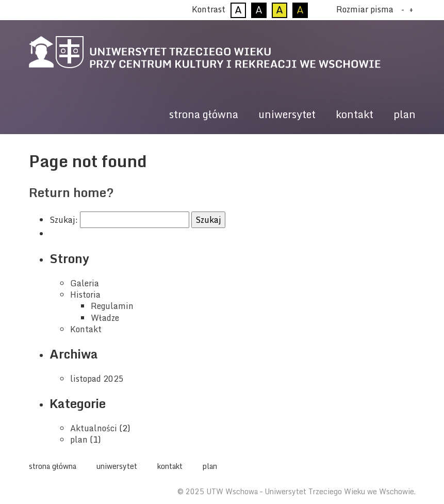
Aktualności (94, 428)
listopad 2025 (97, 379)
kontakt (355, 114)
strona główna (204, 114)
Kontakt (86, 329)
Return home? (71, 192)
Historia (85, 295)
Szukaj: (64, 220)
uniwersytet (287, 114)
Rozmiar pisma (365, 9)
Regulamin (112, 306)
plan (405, 114)
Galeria (85, 283)
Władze (105, 318)
